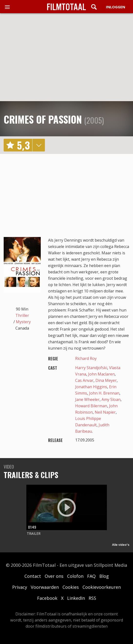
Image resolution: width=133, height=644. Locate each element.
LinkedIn (76, 598)
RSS (92, 598)
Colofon (75, 576)
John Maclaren (101, 374)
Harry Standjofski (91, 368)
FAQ (91, 576)
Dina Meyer (106, 380)
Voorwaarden (45, 587)
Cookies (71, 587)
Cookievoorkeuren (102, 587)
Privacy (20, 587)
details (39, 145)
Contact (33, 576)
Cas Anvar (84, 380)
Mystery (23, 322)
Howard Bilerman (91, 406)
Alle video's (121, 545)
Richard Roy (86, 358)
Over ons (54, 576)
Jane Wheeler (87, 399)
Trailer (34, 533)
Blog (104, 576)
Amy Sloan (111, 399)
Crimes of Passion (43, 119)
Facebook (47, 598)
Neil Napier (105, 412)
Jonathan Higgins (91, 387)
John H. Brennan (104, 393)
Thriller (22, 315)
